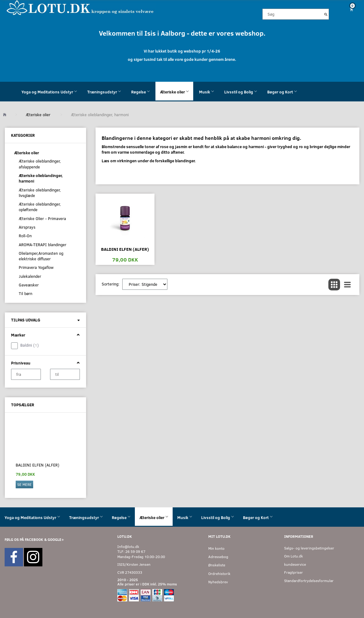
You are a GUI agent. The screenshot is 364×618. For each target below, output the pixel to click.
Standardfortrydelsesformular (309, 581)
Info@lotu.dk (128, 547)
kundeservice (295, 564)
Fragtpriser (294, 572)
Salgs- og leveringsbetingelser (309, 548)
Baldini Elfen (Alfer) (37, 465)
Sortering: (111, 284)
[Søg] (326, 14)
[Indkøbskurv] (349, 9)
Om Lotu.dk (294, 556)
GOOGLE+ (56, 539)
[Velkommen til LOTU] (80, 7)
